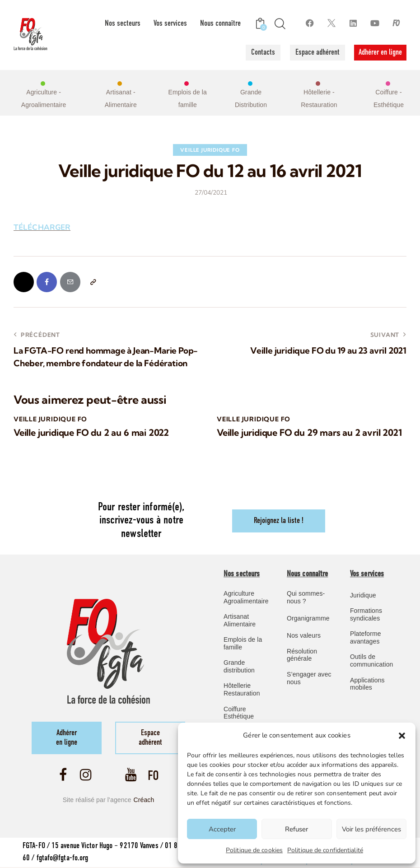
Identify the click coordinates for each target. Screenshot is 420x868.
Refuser (296, 829)
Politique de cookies (254, 850)
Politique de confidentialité (325, 850)
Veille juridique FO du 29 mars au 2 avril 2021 (309, 433)
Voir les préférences (371, 829)
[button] (402, 736)
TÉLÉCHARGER (42, 227)
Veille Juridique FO (210, 150)
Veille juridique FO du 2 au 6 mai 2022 (91, 433)
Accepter (222, 829)
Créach (144, 801)
